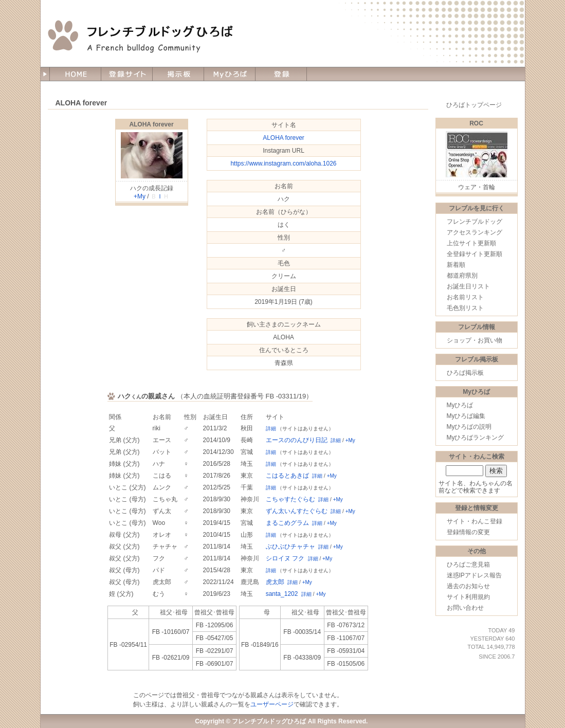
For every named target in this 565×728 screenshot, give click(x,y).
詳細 (271, 429)
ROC (476, 123)
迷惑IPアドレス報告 (474, 575)
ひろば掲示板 (465, 373)
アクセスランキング (475, 232)
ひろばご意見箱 (468, 565)
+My (140, 196)
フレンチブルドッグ (475, 222)
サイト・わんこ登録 (475, 521)
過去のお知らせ (468, 586)
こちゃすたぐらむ (290, 499)
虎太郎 (275, 582)
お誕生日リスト (468, 286)
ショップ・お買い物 (475, 340)
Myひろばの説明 (469, 427)
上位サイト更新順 (471, 243)
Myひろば (460, 405)
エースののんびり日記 (297, 440)
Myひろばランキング (476, 438)
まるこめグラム (287, 523)
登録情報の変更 (468, 532)
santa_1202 (282, 594)
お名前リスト (465, 297)
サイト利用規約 (468, 597)
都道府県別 (462, 276)
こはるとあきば (287, 476)
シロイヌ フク (285, 558)
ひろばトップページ (474, 105)
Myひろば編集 (466, 416)
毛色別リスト (465, 308)
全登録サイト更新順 (475, 254)
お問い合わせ (465, 608)
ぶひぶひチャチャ (290, 547)
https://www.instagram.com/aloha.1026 (283, 163)
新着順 (456, 265)
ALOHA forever (151, 124)
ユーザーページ (272, 704)
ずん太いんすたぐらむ (297, 511)
